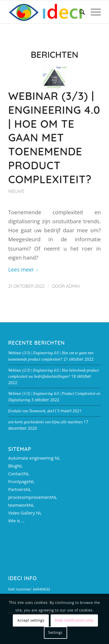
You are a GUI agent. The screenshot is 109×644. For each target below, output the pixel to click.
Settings (55, 633)
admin (73, 286)
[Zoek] (79, 12)
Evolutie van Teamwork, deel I (32, 411)
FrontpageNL (21, 481)
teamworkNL (21, 505)
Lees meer (24, 269)
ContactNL (19, 474)
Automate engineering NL (34, 458)
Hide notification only (74, 620)
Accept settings (31, 620)
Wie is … (16, 521)
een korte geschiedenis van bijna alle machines (45, 422)
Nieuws (16, 191)
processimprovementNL (33, 497)
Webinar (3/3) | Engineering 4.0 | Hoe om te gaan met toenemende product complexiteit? (54, 137)
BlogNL (15, 466)
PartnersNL (20, 489)
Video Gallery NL (25, 513)
